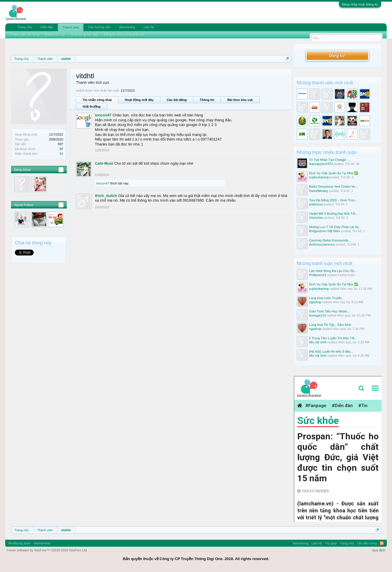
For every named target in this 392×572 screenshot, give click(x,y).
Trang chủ (24, 27)
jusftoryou (316, 204)
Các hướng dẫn (99, 27)
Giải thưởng (92, 106)
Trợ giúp (331, 543)
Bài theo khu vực (240, 100)
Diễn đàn (47, 27)
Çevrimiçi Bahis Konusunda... (330, 240)
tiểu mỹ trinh (318, 342)
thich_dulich (106, 196)
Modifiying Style (19, 543)
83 (61, 154)
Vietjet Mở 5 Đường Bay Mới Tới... (334, 214)
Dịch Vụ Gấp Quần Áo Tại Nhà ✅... (335, 173)
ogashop (315, 302)
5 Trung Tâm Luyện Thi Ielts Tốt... (333, 338)
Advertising (127, 27)
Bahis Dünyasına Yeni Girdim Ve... (334, 186)
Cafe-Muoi (104, 163)
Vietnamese (42, 543)
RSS (382, 543)
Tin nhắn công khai (97, 100)
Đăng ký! (337, 55)
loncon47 (103, 115)
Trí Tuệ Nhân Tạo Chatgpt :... (330, 160)
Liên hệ (149, 27)
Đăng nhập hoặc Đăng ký (360, 4)
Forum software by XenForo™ (47, 550)
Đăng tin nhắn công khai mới (125, 35)
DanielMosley (319, 191)
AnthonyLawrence (322, 244)
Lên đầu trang (367, 543)
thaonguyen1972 (321, 164)
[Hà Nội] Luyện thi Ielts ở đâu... (331, 351)
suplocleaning (319, 177)
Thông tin (207, 100)
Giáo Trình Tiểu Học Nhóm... (330, 311)
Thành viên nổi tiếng (25, 35)
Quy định (379, 550)
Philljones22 (318, 275)
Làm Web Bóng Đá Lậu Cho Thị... (333, 271)
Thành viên (71, 27)
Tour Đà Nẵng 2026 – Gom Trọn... (333, 200)
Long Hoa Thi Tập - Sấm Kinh (330, 325)
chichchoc (316, 218)
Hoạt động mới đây (139, 100)
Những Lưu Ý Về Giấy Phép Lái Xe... (335, 227)
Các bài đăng (177, 100)
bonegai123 (318, 315)
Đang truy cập (55, 35)
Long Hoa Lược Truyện (326, 298)
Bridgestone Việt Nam (325, 231)
